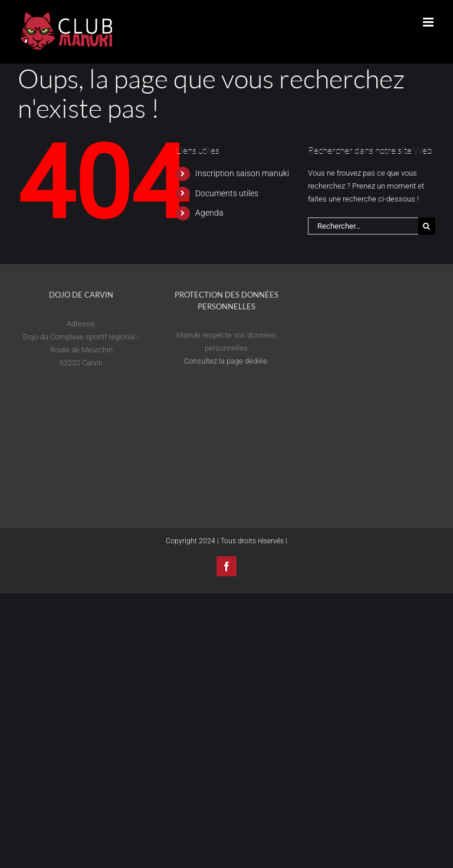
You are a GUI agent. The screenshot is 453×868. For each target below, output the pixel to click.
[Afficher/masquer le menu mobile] (429, 22)
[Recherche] (427, 226)
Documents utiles (227, 193)
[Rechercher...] (363, 226)
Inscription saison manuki (242, 173)
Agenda (209, 213)
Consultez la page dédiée (226, 361)
